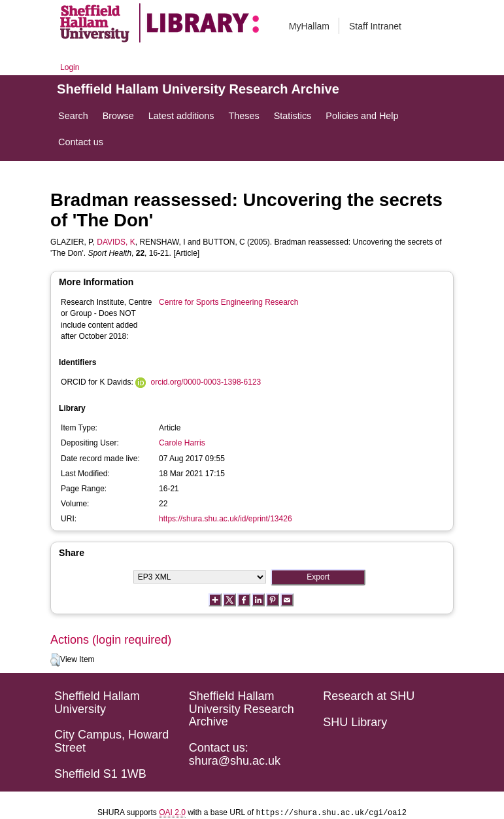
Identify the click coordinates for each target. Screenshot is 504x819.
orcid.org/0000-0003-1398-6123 (206, 382)
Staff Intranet (375, 26)
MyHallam (309, 26)
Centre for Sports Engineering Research (228, 302)
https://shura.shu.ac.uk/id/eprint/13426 (225, 519)
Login (70, 67)
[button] (55, 660)
